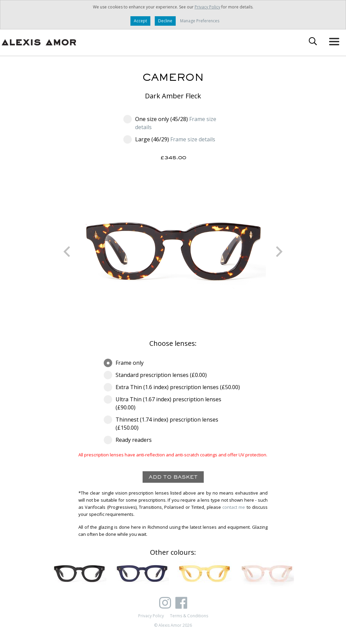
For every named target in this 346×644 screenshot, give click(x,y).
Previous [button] (67, 252)
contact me (234, 507)
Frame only (126, 363)
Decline (165, 21)
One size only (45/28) (170, 123)
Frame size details (193, 139)
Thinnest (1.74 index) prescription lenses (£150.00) (161, 423)
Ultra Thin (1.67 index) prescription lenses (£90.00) (163, 403)
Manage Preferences (200, 21)
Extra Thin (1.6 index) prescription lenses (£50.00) (173, 387)
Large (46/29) (169, 139)
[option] (173, 252)
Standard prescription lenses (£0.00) (157, 375)
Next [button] (279, 252)
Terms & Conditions (189, 616)
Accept (140, 21)
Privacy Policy (207, 7)
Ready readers (130, 440)
